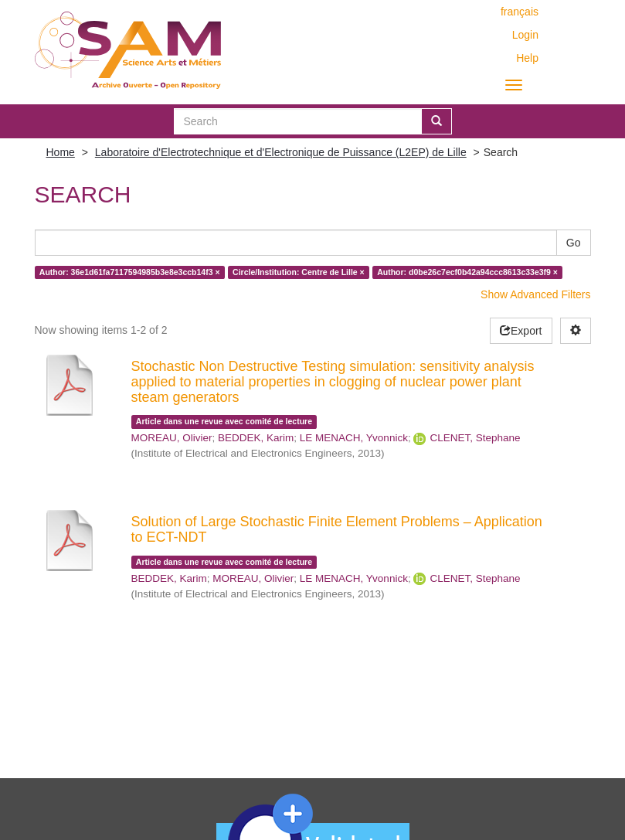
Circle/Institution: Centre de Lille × (299, 272)
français (520, 12)
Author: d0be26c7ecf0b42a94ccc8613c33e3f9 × (467, 272)
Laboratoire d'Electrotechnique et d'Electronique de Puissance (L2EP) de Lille (281, 152)
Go (574, 243)
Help (527, 58)
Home (61, 152)
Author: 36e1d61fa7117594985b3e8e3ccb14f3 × (130, 272)
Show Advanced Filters (535, 294)
